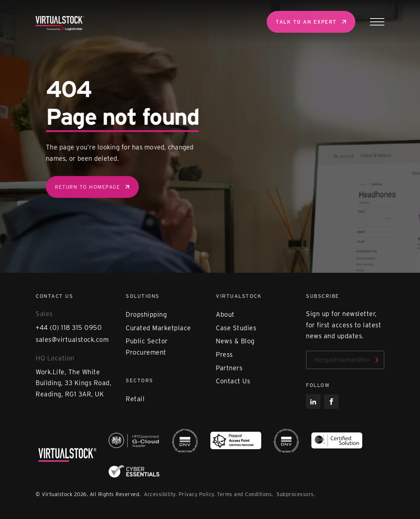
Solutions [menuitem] (143, 296)
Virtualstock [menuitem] (239, 296)
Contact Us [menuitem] (233, 381)
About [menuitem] (225, 314)
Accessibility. (160, 494)
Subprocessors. (296, 494)
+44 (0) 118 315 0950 (69, 328)
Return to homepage (94, 187)
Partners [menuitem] (229, 368)
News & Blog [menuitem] (235, 341)
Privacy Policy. (197, 494)
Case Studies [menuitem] (236, 328)
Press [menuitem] (224, 354)
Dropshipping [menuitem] (146, 314)
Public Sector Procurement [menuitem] (147, 347)
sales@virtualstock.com (72, 340)
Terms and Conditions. (246, 494)
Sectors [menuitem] (140, 380)
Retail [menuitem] (135, 399)
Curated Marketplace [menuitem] (158, 328)
